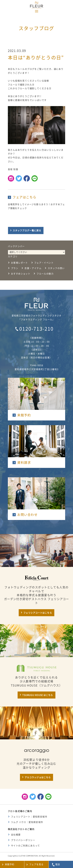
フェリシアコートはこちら (38, 613)
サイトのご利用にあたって (26, 846)
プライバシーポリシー (23, 840)
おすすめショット (21, 274)
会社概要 (16, 835)
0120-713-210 (36, 329)
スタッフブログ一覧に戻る (27, 230)
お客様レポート (19, 263)
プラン (15, 268)
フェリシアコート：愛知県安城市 (29, 817)
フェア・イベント (44, 263)
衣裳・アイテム (33, 268)
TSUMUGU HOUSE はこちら (38, 695)
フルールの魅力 (45, 274)
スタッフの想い (56, 268)
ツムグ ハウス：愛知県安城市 (27, 822)
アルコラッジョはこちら (38, 777)
